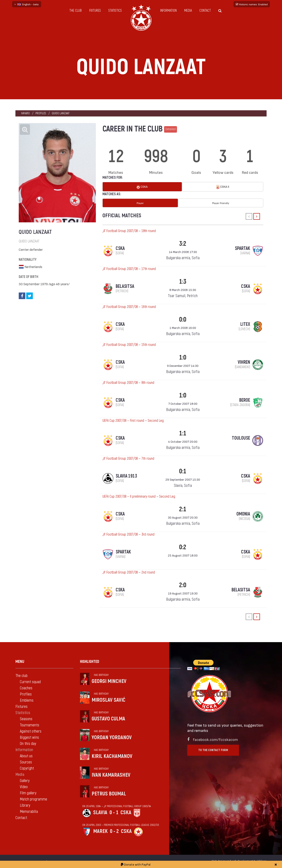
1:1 (183, 433)
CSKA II (223, 187)
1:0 (183, 357)
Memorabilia (29, 812)
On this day (28, 744)
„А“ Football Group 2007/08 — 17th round (129, 269)
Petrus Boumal (109, 794)
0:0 (183, 320)
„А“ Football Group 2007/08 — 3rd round (128, 534)
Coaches (26, 688)
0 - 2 (114, 831)
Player (140, 203)
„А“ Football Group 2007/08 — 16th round (129, 307)
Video (24, 787)
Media (188, 11)
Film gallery (28, 793)
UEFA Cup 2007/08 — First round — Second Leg (133, 421)
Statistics (115, 11)
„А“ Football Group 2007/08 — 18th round (129, 231)
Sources (26, 762)
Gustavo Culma (108, 719)
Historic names (252, 4)
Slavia (100, 813)
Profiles (41, 113)
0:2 (183, 547)
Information (168, 11)
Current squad (30, 682)
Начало (25, 113)
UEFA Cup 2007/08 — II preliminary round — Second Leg (139, 497)
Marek (100, 831)
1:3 (183, 282)
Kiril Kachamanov (112, 756)
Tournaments (30, 725)
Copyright (27, 768)
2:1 (183, 509)
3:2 (183, 244)
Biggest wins (29, 738)
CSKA (142, 187)
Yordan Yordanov (112, 738)
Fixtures (95, 11)
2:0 (183, 585)
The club (76, 11)
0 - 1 (114, 813)
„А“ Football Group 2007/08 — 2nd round (129, 572)
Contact (205, 11)
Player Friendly (221, 203)
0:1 (183, 471)
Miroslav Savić (109, 700)
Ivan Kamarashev (111, 775)
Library (25, 805)
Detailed (171, 129)
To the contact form (213, 750)
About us (26, 756)
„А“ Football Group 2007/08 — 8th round (128, 383)
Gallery (25, 781)
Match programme (33, 799)
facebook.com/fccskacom (215, 739)
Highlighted (90, 662)
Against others (31, 731)
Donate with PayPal (136, 864)
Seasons (26, 719)
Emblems (27, 700)
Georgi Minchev (109, 681)
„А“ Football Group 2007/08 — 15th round (129, 345)
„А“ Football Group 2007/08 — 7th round (128, 459)
